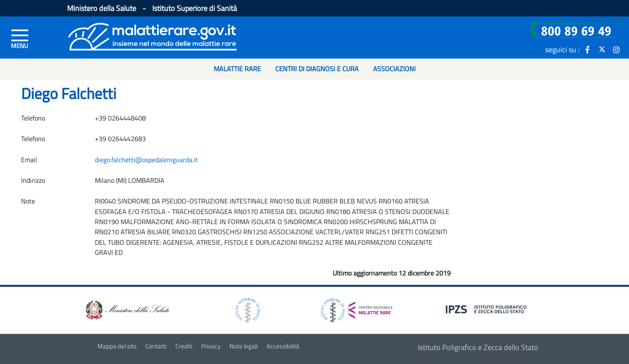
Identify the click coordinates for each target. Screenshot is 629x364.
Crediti (184, 346)
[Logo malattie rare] (153, 36)
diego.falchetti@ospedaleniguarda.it (146, 160)
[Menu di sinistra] (20, 38)
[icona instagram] (616, 49)
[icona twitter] (602, 49)
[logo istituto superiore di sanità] (247, 309)
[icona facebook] (588, 49)
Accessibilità (283, 346)
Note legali (243, 346)
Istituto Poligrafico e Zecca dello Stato (478, 347)
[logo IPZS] (487, 309)
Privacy (211, 346)
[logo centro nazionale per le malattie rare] (357, 308)
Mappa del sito (117, 346)
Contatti (156, 346)
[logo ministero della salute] (127, 309)
